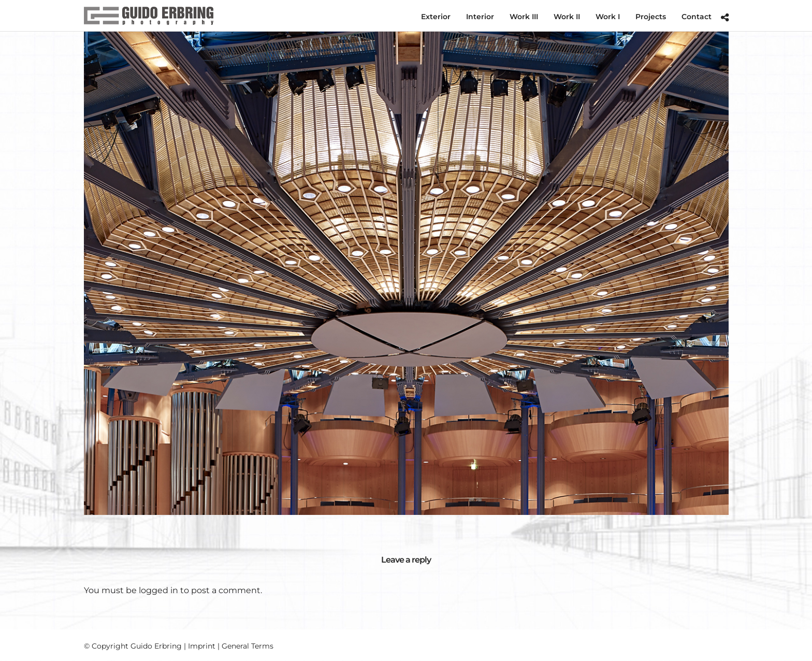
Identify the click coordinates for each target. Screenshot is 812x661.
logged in (158, 590)
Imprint (202, 646)
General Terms (248, 646)
